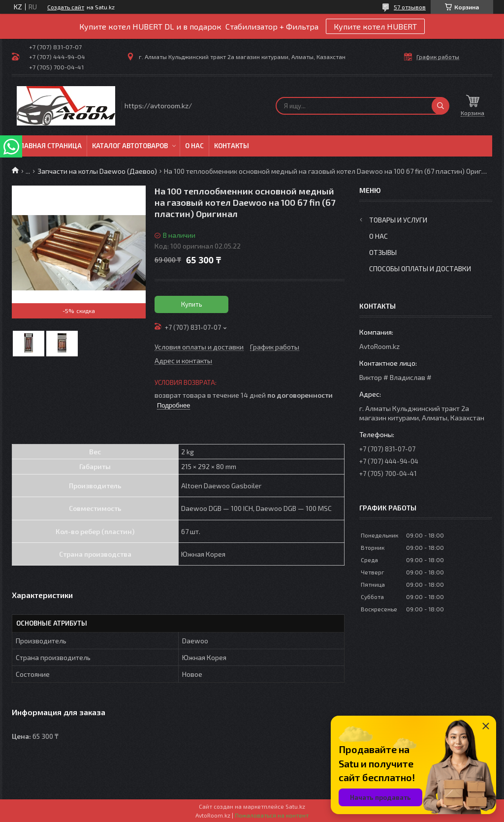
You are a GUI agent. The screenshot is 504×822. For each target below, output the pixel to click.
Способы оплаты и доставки (420, 269)
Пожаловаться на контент (272, 815)
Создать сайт (66, 7)
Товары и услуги (398, 220)
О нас (194, 146)
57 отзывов (410, 7)
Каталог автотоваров (130, 146)
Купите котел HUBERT (375, 26)
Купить (192, 304)
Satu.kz (295, 806)
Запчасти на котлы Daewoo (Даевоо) (97, 171)
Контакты (232, 146)
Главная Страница (49, 146)
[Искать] (441, 106)
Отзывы (383, 252)
